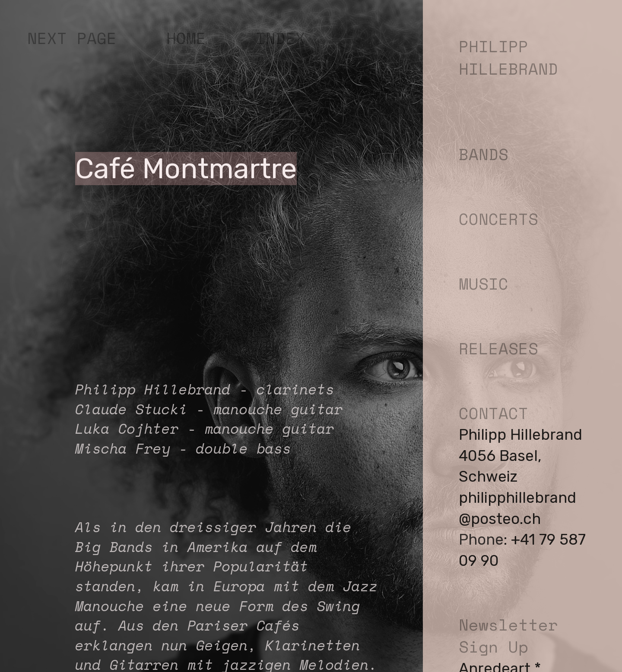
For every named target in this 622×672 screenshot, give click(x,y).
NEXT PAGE (72, 38)
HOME (186, 38)
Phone (481, 540)
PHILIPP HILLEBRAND (508, 57)
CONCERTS (498, 219)
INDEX (281, 38)
